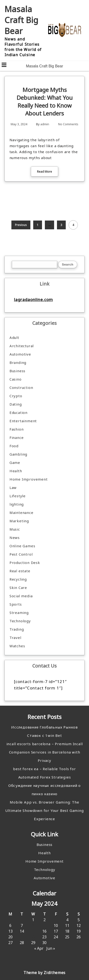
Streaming (19, 613)
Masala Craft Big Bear (21, 20)
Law (13, 487)
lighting (17, 504)
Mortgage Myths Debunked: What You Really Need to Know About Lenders (45, 101)
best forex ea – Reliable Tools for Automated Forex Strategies (44, 773)
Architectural (22, 346)
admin (45, 124)
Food (14, 446)
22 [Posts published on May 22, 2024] (33, 937)
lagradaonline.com (33, 299)
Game (15, 462)
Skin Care (18, 588)
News (15, 538)
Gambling (18, 454)
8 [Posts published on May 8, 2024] (33, 925)
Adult (14, 337)
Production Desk (26, 563)
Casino (16, 379)
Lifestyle (18, 496)
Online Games (22, 546)
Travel (15, 638)
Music (15, 529)
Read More (44, 172)
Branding (18, 362)
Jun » (51, 948)
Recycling (18, 579)
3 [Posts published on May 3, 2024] (56, 920)
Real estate (20, 571)
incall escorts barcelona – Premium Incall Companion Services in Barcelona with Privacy (45, 752)
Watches (17, 646)
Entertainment (23, 421)
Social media (21, 596)
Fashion (17, 429)
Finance (17, 437)
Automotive (20, 354)
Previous (21, 225)
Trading (17, 629)
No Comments (68, 124)
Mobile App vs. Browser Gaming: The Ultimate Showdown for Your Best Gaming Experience (44, 810)
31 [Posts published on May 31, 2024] (56, 943)
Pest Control (21, 554)
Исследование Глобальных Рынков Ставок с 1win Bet (44, 731)
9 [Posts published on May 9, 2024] (44, 925)
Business (17, 371)
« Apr (39, 948)
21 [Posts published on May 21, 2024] (22, 937)
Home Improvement (29, 479)
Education (19, 412)
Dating (16, 404)
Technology (20, 621)
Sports (16, 604)
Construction (21, 387)
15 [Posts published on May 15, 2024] (33, 931)
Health (16, 471)
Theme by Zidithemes (44, 973)
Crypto (16, 396)
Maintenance (21, 513)
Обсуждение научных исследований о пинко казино (44, 790)
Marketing (19, 521)
